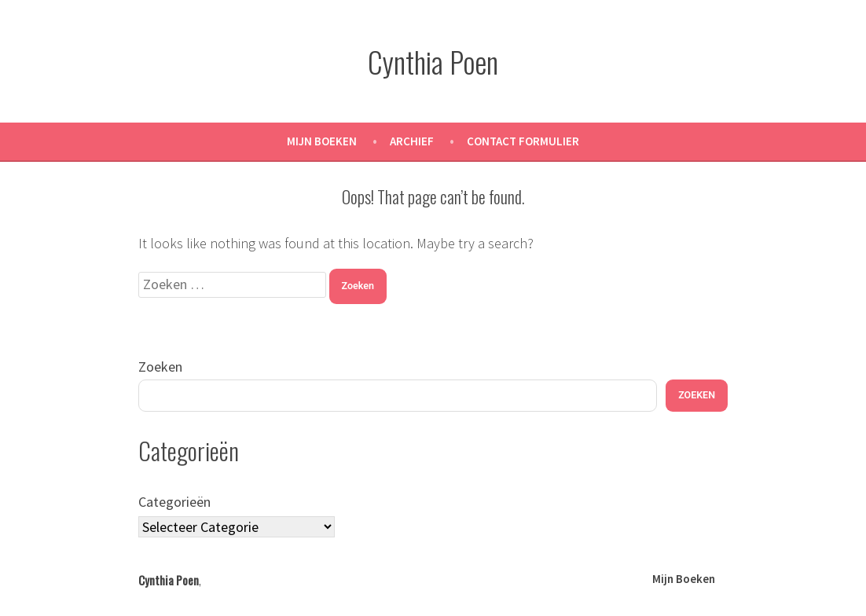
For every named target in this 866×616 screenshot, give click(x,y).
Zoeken (160, 367)
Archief (412, 141)
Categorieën (174, 502)
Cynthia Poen (433, 61)
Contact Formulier (523, 141)
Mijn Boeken (322, 141)
